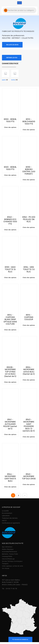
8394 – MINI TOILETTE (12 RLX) (29, 269)
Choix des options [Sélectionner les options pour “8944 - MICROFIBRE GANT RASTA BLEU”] (10, 487)
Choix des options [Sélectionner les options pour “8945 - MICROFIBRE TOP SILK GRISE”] (29, 484)
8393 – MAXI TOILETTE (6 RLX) (10, 269)
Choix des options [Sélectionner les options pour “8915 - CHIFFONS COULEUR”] (29, 325)
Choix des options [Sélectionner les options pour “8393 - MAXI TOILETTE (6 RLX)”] (10, 277)
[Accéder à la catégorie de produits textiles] (15, 75)
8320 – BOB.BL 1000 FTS (10, 168)
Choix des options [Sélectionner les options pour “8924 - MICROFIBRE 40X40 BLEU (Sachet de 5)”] (29, 380)
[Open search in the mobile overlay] (19, 10)
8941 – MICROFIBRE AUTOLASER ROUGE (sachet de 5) (10, 424)
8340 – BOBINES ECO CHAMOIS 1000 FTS (10, 220)
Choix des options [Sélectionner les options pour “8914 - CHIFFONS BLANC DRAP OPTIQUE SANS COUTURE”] (10, 330)
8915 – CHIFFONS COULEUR (29, 317)
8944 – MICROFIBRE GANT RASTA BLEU (10, 478)
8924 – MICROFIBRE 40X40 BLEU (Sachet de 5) (29, 371)
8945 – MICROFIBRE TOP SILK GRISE (29, 476)
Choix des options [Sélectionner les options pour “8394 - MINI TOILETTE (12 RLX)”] (29, 277)
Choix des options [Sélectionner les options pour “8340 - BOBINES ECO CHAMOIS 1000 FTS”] (10, 230)
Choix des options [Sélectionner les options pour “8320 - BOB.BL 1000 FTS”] (10, 175)
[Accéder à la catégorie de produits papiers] (6, 75)
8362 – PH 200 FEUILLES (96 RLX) (29, 219)
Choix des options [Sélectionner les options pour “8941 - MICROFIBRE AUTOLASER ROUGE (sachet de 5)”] (10, 434)
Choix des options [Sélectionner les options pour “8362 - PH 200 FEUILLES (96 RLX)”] (29, 227)
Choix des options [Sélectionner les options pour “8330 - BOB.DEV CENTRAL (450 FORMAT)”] (29, 180)
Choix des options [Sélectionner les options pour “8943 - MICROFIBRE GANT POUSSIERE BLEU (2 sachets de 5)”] (29, 437)
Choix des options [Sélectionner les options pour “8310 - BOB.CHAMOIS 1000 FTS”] (29, 130)
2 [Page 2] (19, 495)
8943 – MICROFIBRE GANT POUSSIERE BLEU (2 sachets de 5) (29, 425)
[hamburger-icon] (19, 3)
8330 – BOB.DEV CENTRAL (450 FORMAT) (29, 170)
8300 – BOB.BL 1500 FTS (10, 120)
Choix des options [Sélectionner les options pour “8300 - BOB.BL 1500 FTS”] (10, 127)
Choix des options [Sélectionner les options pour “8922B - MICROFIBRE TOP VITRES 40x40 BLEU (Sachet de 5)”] (10, 382)
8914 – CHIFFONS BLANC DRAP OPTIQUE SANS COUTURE (10, 319)
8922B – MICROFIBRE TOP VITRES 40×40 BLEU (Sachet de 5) (10, 372)
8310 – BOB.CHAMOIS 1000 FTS (29, 121)
